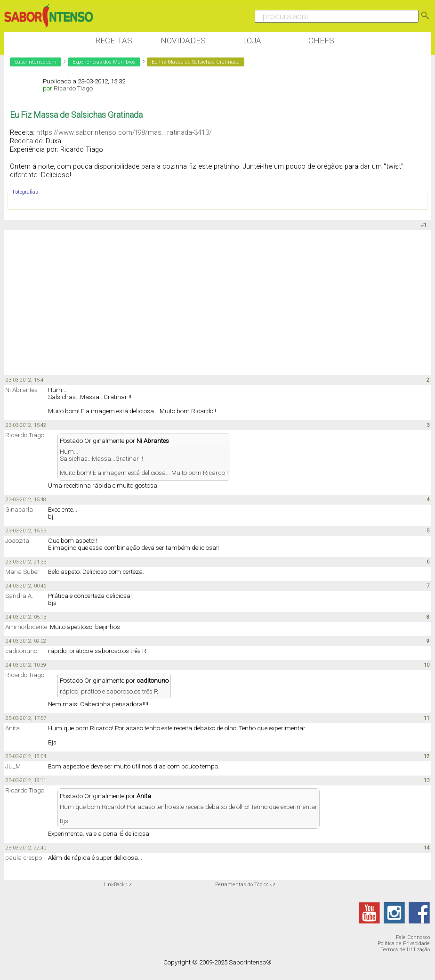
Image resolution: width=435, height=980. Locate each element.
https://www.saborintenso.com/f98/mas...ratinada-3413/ (124, 132)
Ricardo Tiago (73, 88)
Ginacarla (19, 510)
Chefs (321, 41)
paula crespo (24, 858)
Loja (252, 41)
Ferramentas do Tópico (242, 885)
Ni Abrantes (21, 390)
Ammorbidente (26, 627)
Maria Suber (22, 572)
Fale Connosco (413, 937)
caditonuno (21, 651)
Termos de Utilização (405, 950)
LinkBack (114, 885)
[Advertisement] (175, 303)
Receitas (114, 41)
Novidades (183, 41)
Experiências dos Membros (104, 62)
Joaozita (17, 541)
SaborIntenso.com (36, 62)
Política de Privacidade (404, 943)
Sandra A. (19, 596)
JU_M (13, 766)
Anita (12, 728)
